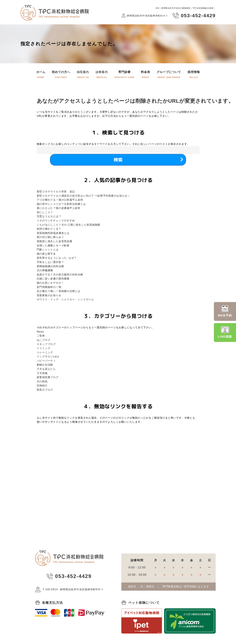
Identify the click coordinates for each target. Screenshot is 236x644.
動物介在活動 (45, 365)
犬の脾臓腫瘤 (45, 271)
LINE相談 (225, 332)
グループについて (169, 75)
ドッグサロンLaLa (48, 357)
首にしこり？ (45, 213)
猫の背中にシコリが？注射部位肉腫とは (61, 205)
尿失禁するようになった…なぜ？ (57, 258)
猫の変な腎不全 (46, 254)
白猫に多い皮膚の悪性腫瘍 (53, 279)
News (40, 332)
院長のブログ (45, 390)
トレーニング (45, 353)
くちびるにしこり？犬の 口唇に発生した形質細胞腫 (69, 225)
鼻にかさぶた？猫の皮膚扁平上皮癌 (59, 209)
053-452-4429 (73, 577)
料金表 (145, 75)
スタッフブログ (46, 345)
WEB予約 (225, 311)
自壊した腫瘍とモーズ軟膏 (53, 246)
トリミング (44, 349)
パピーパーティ (46, 361)
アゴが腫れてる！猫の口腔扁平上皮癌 (60, 200)
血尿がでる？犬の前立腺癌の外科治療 (60, 275)
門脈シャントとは (48, 250)
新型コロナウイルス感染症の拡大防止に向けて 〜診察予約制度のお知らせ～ (84, 196)
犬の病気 (42, 382)
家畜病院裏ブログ (48, 378)
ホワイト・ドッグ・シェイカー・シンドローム (65, 300)
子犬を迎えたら (46, 370)
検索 (118, 160)
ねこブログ (44, 340)
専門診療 (124, 75)
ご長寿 (41, 336)
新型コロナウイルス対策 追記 (56, 192)
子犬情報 (42, 374)
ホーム (41, 75)
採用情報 (194, 75)
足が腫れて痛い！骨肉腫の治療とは (59, 292)
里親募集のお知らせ (49, 296)
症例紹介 (42, 386)
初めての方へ (61, 75)
